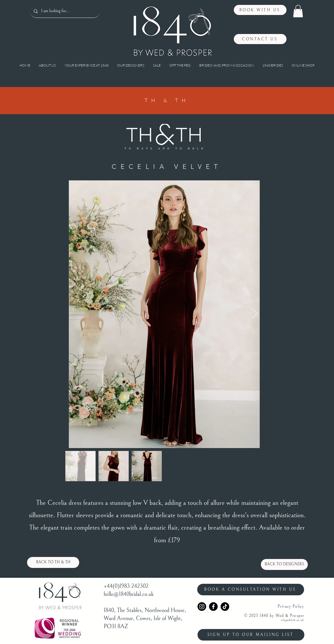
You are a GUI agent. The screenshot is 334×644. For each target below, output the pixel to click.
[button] (298, 11)
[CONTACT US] (260, 39)
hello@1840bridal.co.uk (129, 594)
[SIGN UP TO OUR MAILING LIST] (251, 635)
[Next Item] (255, 314)
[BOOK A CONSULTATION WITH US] (251, 590)
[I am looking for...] (64, 11)
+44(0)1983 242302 (126, 586)
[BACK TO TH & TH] (53, 562)
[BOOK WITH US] (260, 10)
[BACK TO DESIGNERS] (284, 564)
